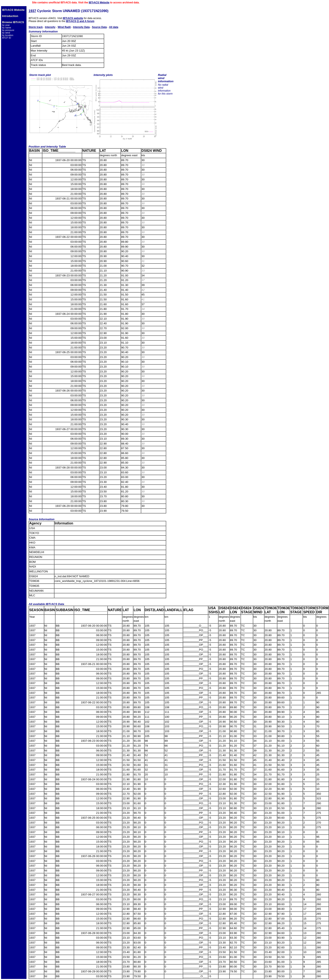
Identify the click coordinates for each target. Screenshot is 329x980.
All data (114, 27)
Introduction (10, 16)
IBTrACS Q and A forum (80, 21)
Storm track (36, 27)
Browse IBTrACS (13, 22)
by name (7, 28)
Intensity (50, 27)
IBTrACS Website (99, 3)
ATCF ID (7, 38)
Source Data (99, 27)
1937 (32, 11)
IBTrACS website (73, 18)
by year (6, 25)
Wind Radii (64, 27)
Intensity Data (81, 27)
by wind (6, 33)
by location (8, 35)
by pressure (8, 30)
